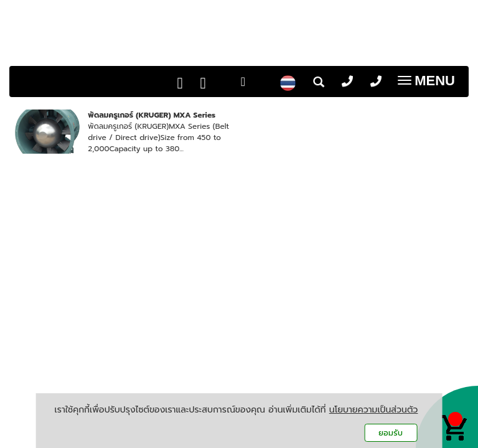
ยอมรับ (391, 433)
